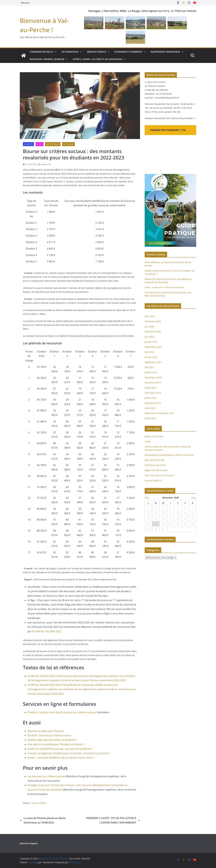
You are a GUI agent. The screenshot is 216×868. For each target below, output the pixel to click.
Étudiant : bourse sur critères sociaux (49, 735)
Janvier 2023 (151, 342)
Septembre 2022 (153, 347)
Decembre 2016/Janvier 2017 (160, 413)
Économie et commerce (128, 52)
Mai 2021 (149, 367)
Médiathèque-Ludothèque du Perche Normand (169, 455)
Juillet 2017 (150, 408)
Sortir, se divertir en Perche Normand (164, 287)
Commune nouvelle (41, 52)
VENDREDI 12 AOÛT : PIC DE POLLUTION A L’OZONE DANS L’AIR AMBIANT (113, 820)
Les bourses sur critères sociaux (47, 776)
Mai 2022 (149, 352)
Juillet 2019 (150, 388)
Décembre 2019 (153, 383)
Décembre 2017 (153, 403)
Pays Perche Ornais (155, 460)
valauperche (46, 164)
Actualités (28, 144)
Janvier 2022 (151, 357)
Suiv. (194, 498)
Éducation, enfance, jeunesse (47, 59)
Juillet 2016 (150, 418)
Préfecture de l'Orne (155, 465)
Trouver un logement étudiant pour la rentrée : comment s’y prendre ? (69, 753)
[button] (55, 52)
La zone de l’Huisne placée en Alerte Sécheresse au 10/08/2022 (43, 820)
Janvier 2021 (151, 372)
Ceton (148, 441)
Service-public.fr (153, 480)
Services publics (97, 52)
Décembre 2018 (153, 393)
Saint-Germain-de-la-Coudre (159, 475)
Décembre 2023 (153, 332)
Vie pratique (68, 144)
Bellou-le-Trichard (154, 436)
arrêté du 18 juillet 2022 (47, 631)
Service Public (39, 803)
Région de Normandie (156, 470)
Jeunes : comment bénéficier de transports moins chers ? (61, 758)
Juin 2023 (149, 337)
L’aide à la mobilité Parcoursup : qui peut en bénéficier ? (60, 749)
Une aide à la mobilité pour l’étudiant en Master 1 (56, 744)
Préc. (147, 498)
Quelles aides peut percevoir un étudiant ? (52, 740)
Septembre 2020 (153, 377)
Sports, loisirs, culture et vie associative (97, 59)
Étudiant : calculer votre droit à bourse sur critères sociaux (62, 712)
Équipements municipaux (165, 52)
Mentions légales (29, 843)
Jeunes (40, 144)
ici (194, 118)
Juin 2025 (149, 316)
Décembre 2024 (153, 321)
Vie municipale (70, 52)
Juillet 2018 (150, 398)
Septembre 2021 (153, 362)
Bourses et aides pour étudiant (46, 731)
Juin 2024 (149, 326)
